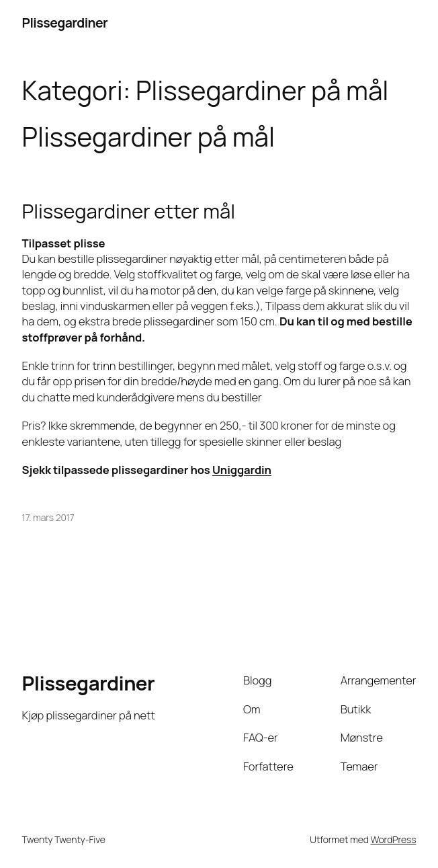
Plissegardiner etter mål (129, 211)
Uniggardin (242, 470)
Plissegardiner (65, 23)
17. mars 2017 (48, 517)
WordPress (393, 839)
